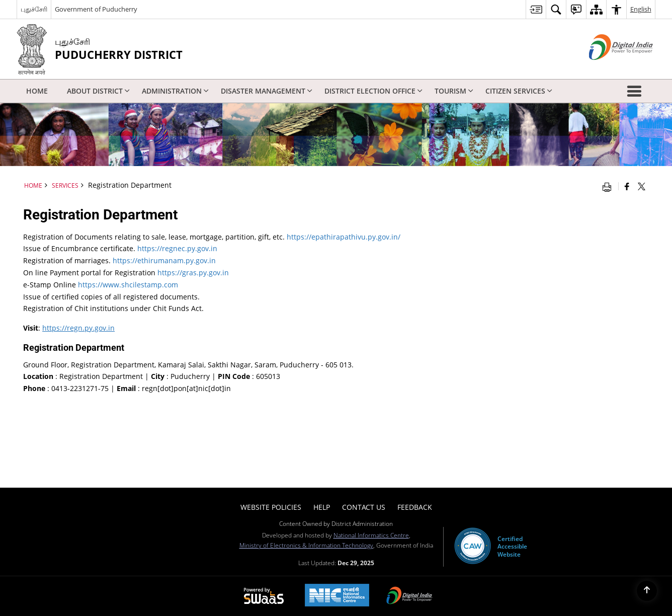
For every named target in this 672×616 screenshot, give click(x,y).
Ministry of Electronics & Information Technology (306, 545)
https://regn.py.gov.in (78, 328)
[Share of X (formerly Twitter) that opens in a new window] (642, 186)
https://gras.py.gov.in (193, 273)
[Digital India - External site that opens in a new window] (608, 68)
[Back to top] (647, 591)
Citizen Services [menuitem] (519, 91)
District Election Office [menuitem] (373, 91)
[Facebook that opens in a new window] (627, 186)
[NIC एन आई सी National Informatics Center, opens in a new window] (337, 596)
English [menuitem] (641, 9)
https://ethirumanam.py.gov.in (164, 260)
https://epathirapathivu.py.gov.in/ (344, 237)
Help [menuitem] (322, 507)
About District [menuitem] (98, 91)
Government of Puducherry (96, 9)
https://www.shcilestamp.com (128, 285)
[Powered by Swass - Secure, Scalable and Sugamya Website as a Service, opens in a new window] (264, 596)
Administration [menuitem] (175, 91)
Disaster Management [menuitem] (267, 91)
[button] (636, 91)
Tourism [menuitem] (454, 91)
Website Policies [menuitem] (271, 507)
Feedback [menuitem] (415, 507)
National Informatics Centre (371, 535)
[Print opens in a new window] (609, 186)
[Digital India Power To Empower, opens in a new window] (409, 596)
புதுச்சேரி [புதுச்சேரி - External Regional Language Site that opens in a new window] (34, 9)
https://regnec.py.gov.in (177, 248)
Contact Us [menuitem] (364, 507)
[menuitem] (536, 9)
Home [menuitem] (37, 91)
